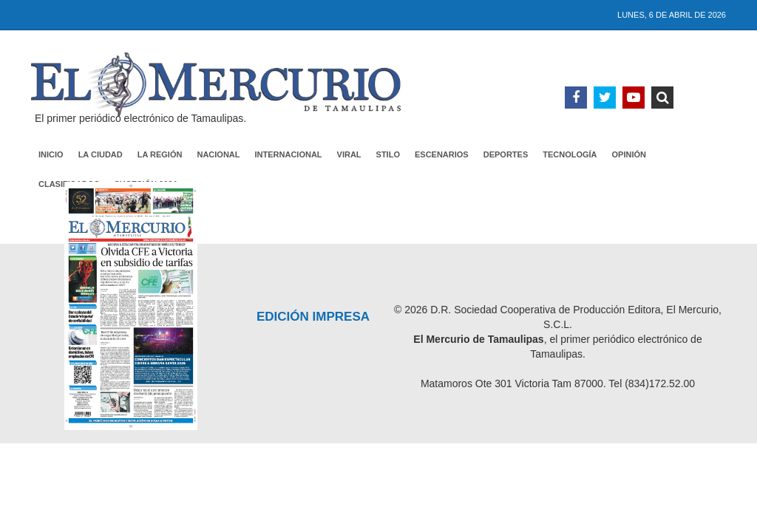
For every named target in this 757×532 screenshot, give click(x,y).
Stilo (388, 154)
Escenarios (442, 154)
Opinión (629, 154)
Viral (349, 154)
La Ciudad (101, 154)
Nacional (218, 154)
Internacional (289, 154)
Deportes (506, 154)
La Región (160, 154)
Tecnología (570, 154)
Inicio (51, 154)
